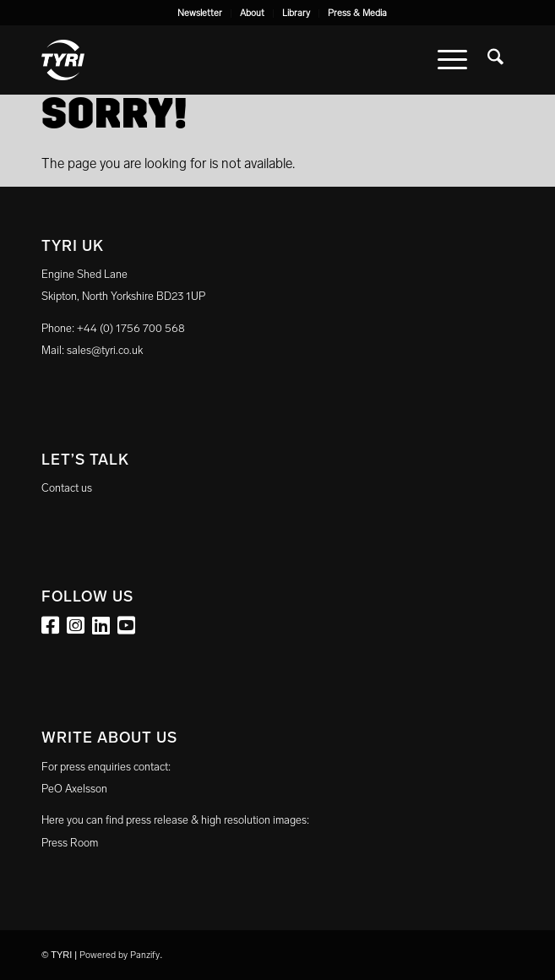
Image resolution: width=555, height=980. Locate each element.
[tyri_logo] (230, 60)
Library (296, 13)
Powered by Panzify (120, 955)
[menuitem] (200, 14)
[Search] (495, 60)
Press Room (70, 843)
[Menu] (452, 60)
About (252, 13)
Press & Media (357, 13)
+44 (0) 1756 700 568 (131, 328)
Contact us (67, 488)
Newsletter (200, 13)
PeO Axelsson (74, 789)
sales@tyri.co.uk (105, 350)
